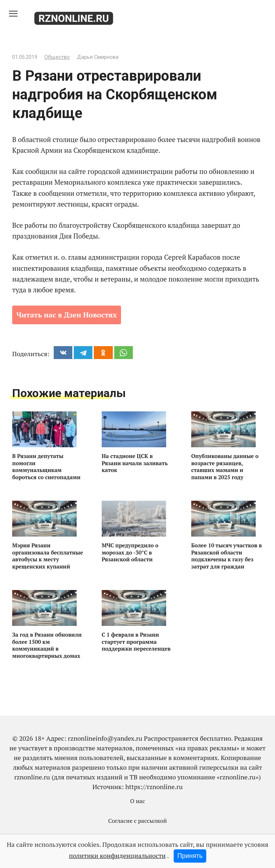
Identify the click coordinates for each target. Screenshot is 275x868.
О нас (137, 801)
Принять (190, 856)
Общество (57, 57)
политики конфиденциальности (117, 855)
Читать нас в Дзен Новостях (67, 315)
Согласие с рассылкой (137, 821)
